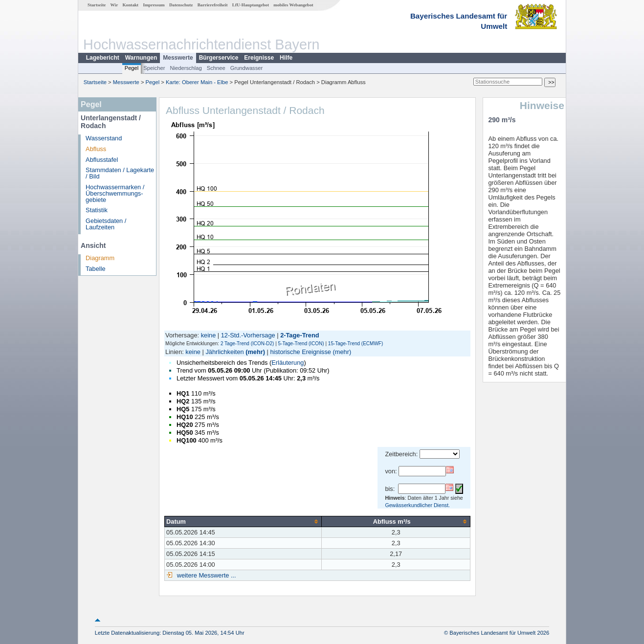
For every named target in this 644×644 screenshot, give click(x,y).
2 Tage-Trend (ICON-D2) (247, 344)
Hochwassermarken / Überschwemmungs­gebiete (115, 193)
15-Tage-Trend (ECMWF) (355, 344)
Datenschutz (181, 5)
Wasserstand (104, 138)
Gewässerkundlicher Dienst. (417, 505)
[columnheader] (243, 521)
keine (209, 335)
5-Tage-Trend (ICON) (301, 344)
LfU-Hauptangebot (251, 5)
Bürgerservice (219, 58)
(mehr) (255, 352)
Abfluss (96, 149)
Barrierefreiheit (213, 5)
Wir (114, 5)
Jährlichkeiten (224, 352)
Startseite (97, 5)
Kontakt (130, 5)
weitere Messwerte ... (205, 575)
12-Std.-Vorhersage (248, 335)
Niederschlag (186, 68)
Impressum (154, 5)
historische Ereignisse (300, 352)
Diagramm (100, 258)
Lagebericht (103, 58)
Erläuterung (288, 363)
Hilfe (286, 58)
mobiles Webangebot (293, 5)
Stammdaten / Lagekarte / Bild (120, 173)
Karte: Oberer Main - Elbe (197, 82)
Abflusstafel (102, 160)
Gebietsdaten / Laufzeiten (106, 224)
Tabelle (96, 269)
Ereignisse (259, 58)
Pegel (132, 68)
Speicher (154, 68)
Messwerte (178, 58)
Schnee (216, 68)
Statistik (97, 210)
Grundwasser (247, 68)
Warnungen (141, 58)
